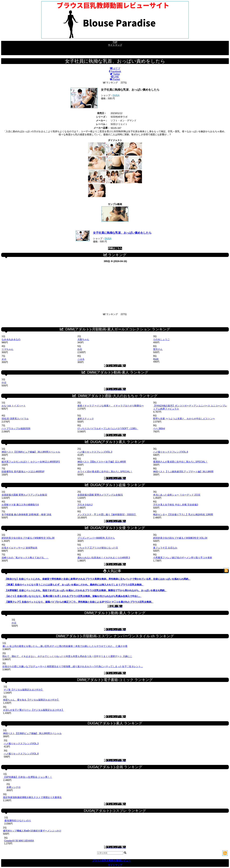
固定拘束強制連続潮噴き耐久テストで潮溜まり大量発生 (32, 797)
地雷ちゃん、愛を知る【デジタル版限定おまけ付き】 (31, 700)
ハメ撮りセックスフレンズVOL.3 (95, 452)
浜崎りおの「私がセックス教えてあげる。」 (25, 558)
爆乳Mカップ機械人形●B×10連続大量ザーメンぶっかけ (32, 831)
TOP (115, 42)
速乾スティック (86, 419)
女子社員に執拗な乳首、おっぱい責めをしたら (122, 233)
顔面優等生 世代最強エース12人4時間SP (23, 472)
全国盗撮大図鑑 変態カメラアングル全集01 (100, 495)
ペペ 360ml (159, 428)
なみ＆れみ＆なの (11, 339)
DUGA (116, 95)
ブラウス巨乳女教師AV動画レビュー (111, 861)
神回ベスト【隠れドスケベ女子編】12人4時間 (102, 462)
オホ (4, 359)
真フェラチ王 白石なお (165, 548)
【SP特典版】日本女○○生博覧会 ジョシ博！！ (28, 777)
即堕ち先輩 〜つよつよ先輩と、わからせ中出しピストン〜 (184, 419)
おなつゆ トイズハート (14, 406)
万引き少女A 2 (85, 505)
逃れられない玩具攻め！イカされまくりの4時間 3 (104, 558)
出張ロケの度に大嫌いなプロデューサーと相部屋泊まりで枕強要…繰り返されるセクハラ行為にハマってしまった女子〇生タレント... (73, 666)
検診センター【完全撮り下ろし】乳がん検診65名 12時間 (183, 515)
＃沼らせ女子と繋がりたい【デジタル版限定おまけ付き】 (33, 710)
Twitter (115, 74)
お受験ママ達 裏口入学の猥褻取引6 (20, 505)
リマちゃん (7, 349)
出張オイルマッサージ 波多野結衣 (20, 548)
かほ (4, 382)
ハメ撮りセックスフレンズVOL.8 (171, 452)
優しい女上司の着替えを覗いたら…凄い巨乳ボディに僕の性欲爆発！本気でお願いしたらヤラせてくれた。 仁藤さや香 (65, 646)
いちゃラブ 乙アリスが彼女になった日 (98, 548)
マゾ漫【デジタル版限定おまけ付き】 (23, 690)
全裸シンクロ (13, 787)
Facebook (115, 71)
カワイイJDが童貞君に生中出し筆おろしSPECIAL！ (105, 472)
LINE (115, 77)
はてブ (115, 68)
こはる (81, 359)
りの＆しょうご (161, 339)
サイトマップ (115, 45)
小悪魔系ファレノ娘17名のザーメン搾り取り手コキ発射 (183, 558)
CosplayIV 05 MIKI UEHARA (19, 841)
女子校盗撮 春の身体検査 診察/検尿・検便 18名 (27, 515)
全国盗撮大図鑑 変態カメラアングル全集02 (24, 495)
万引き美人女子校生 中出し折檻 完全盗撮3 (176, 505)
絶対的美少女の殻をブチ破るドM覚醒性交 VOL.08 (28, 538)
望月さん (158, 349)
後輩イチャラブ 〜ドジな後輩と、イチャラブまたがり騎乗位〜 (111, 406)
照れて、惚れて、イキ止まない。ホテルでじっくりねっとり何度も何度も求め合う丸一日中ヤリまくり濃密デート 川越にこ (67, 656)
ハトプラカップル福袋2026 (16, 428)
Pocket (115, 79)
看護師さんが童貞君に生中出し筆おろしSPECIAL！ (180, 462)
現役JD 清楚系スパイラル (15, 419)
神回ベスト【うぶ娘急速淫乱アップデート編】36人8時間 (183, 472)
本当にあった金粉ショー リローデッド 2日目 (177, 495)
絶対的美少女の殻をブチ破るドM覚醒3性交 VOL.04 (180, 538)
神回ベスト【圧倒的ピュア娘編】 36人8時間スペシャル (31, 452)
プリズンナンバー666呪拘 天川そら (96, 538)
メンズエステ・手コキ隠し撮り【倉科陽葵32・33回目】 (107, 515)
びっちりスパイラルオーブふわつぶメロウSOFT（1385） (108, 428)
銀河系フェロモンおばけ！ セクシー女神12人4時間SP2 (31, 462)
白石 (80, 349)
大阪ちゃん (83, 339)
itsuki (156, 359)
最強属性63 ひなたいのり (18, 821)
